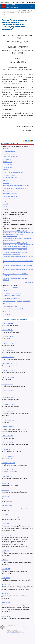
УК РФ (5, 207)
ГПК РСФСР (7, 290)
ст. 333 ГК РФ (5, 483)
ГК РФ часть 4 (7, 167)
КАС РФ (5, 180)
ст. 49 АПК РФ (6, 603)
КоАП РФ (6, 183)
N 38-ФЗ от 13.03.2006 (8, 377)
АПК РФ (6, 149)
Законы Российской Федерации (13, 214)
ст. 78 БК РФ (5, 524)
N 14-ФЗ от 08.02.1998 (8, 420)
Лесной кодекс (8, 191)
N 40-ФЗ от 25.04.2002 (8, 337)
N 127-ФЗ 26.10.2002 (7, 443)
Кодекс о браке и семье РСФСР (13, 309)
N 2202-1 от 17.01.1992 (7, 436)
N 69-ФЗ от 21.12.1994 (7, 330)
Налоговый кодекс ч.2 (10, 196)
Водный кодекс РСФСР (10, 288)
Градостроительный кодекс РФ (13, 172)
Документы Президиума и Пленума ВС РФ (17, 229)
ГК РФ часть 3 (7, 164)
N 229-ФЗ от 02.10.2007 (8, 463)
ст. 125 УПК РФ (6, 578)
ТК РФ (5, 201)
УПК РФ (6, 209)
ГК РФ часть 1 (7, 159)
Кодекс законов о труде (11, 306)
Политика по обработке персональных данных (16, 633)
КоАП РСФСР (7, 304)
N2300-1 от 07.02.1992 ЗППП (9, 364)
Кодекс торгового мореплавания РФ (15, 188)
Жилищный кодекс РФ (10, 175)
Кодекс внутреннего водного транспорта (16, 186)
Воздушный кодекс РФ (10, 157)
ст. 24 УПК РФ (6, 585)
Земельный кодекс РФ (10, 178)
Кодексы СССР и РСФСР (11, 286)
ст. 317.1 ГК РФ (5, 490)
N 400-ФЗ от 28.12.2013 (8, 323)
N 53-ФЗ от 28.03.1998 (8, 470)
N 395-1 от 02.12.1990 (7, 476)
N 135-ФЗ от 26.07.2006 (8, 404)
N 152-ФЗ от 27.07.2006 (8, 449)
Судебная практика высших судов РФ (15, 212)
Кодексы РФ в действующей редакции (15, 146)
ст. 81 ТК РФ (5, 515)
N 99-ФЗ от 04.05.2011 (8, 411)
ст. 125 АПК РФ (6, 616)
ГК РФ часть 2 (7, 162)
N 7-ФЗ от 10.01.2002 (7, 384)
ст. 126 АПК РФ (6, 594)
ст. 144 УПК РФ (6, 569)
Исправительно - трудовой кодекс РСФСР (16, 301)
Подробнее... (29, 282)
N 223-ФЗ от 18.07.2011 (8, 427)
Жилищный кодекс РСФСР (12, 296)
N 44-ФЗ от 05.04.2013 (8, 456)
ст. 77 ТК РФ (5, 560)
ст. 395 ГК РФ (5, 497)
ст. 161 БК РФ (5, 551)
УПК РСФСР (7, 314)
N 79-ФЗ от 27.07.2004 (8, 350)
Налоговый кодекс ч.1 (10, 193)
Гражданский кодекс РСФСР (12, 293)
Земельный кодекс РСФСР (11, 298)
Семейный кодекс (9, 199)
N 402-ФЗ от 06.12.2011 (8, 398)
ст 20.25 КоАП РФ (7, 506)
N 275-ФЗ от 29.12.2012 (8, 357)
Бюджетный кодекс (9, 151)
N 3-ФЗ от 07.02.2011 (7, 391)
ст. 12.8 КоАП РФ (6, 535)
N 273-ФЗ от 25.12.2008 (8, 370)
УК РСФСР (6, 311)
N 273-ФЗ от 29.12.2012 (8, 343)
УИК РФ (6, 204)
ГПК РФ (5, 170)
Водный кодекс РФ (9, 154)
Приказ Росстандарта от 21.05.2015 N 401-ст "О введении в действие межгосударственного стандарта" (17, 13)
